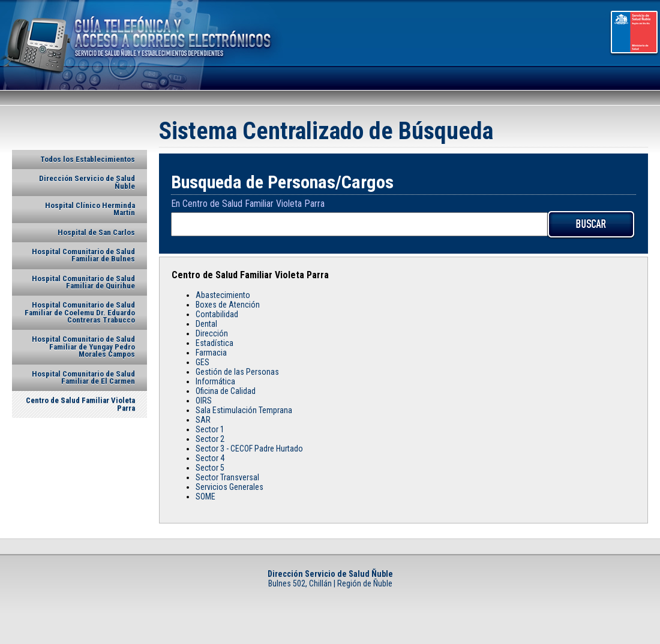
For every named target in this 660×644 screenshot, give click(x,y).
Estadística (214, 343)
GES (202, 362)
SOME (205, 496)
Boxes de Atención (228, 305)
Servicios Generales (229, 487)
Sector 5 (210, 468)
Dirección (212, 333)
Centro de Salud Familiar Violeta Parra (80, 404)
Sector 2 (210, 439)
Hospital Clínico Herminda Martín (90, 209)
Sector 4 (210, 458)
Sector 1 (210, 429)
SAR (203, 420)
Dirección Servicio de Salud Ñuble (87, 182)
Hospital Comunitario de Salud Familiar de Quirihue (83, 282)
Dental (206, 324)
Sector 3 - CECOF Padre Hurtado (249, 449)
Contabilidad (217, 314)
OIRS (204, 401)
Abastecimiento (223, 295)
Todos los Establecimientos (88, 159)
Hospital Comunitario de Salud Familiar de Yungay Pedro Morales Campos (83, 347)
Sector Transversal (227, 477)
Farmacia (211, 353)
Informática (215, 381)
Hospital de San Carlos (96, 232)
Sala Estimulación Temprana (244, 410)
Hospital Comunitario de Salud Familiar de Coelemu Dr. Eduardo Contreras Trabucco (80, 312)
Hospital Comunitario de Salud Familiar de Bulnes (83, 255)
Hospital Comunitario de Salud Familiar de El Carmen (83, 377)
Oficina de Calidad (226, 391)
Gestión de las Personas (237, 372)
